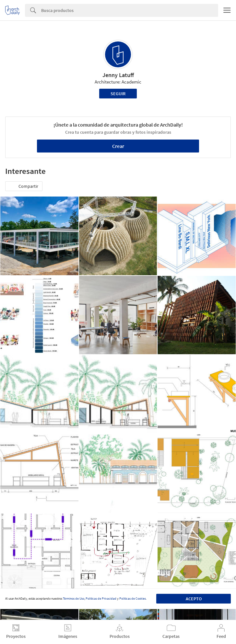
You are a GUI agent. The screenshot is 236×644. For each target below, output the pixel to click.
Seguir (118, 94)
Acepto (194, 599)
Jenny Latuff (118, 75)
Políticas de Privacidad (101, 599)
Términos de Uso (74, 599)
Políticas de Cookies (133, 599)
